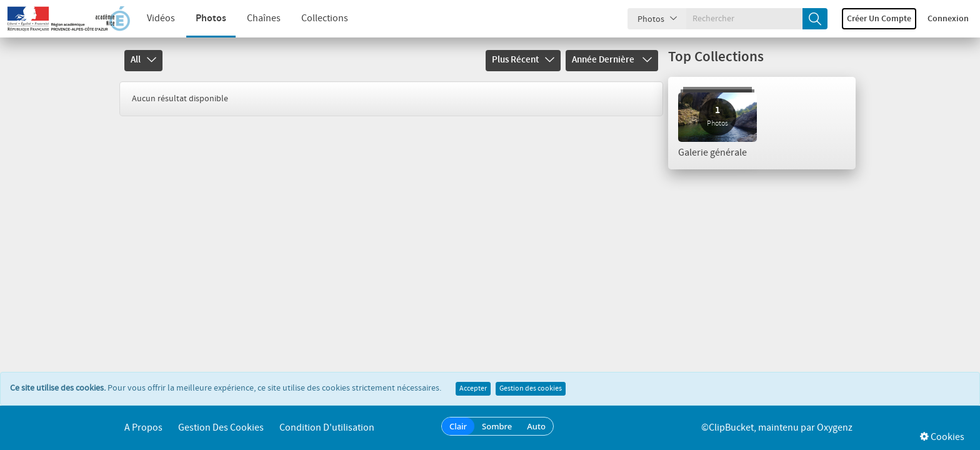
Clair (458, 426)
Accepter (473, 389)
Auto (536, 426)
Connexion (948, 19)
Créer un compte (879, 19)
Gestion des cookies (531, 389)
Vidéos (161, 18)
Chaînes (264, 18)
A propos (143, 428)
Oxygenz (835, 428)
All (143, 60)
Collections (325, 18)
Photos (211, 18)
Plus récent (523, 60)
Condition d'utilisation (327, 428)
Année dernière (612, 60)
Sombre (497, 426)
